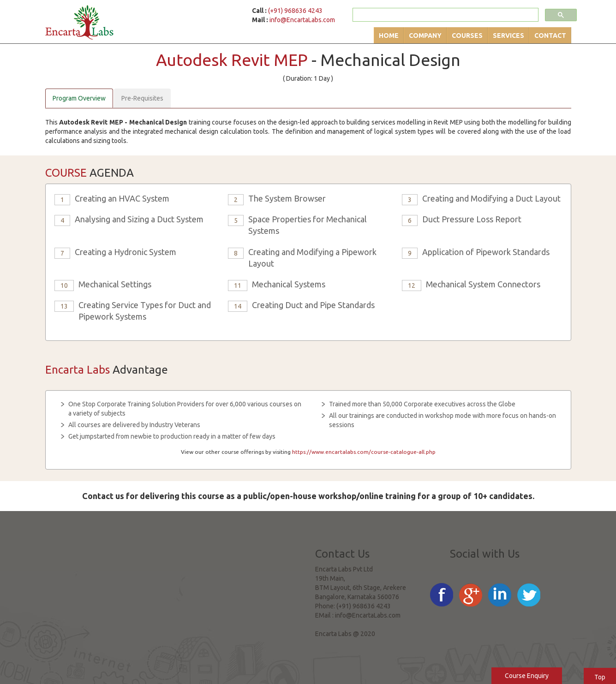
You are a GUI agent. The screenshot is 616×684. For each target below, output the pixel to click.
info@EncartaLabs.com (302, 20)
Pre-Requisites (142, 98)
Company (425, 36)
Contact (550, 36)
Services (508, 36)
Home (389, 36)
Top (600, 677)
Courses (467, 36)
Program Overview (79, 98)
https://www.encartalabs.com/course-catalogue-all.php (364, 452)
